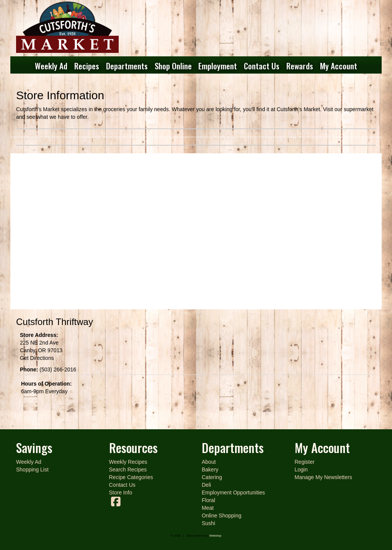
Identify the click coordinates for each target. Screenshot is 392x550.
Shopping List (32, 470)
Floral (208, 500)
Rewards (300, 66)
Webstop (215, 536)
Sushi (208, 523)
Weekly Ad (51, 66)
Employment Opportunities (233, 493)
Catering (212, 477)
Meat (208, 508)
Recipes (87, 66)
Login (301, 470)
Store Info (121, 493)
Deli (206, 485)
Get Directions (37, 358)
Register (305, 462)
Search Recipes (128, 470)
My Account (339, 66)
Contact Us (262, 66)
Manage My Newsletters (323, 477)
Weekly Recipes (128, 462)
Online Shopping (222, 516)
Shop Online (173, 66)
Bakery (210, 470)
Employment (218, 66)
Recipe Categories (131, 477)
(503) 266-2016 (58, 369)
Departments (127, 66)
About (209, 462)
